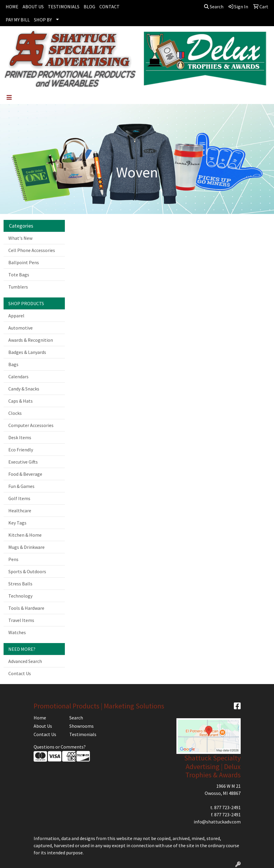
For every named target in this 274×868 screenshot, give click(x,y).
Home (40, 718)
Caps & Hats (21, 401)
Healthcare (20, 511)
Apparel (16, 316)
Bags (13, 364)
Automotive (21, 328)
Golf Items (19, 498)
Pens (13, 559)
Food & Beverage (25, 474)
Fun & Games (21, 486)
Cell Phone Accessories (32, 250)
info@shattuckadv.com (217, 822)
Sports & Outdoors (27, 571)
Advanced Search (25, 661)
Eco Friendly (21, 450)
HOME (12, 7)
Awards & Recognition (31, 340)
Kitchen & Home (25, 535)
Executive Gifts (23, 462)
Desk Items (20, 437)
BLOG (89, 7)
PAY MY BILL (18, 20)
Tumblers (18, 287)
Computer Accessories (31, 425)
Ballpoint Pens (24, 262)
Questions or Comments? (60, 747)
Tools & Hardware (26, 608)
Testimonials (83, 734)
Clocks (15, 413)
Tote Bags (19, 275)
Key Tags (17, 523)
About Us (43, 726)
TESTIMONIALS (64, 7)
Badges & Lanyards (27, 352)
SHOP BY (43, 20)
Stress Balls (20, 584)
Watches (17, 632)
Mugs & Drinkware (26, 547)
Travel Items (21, 620)
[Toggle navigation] (9, 97)
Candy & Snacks (24, 389)
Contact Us (20, 673)
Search (214, 7)
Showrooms (82, 726)
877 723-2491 (227, 807)
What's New (20, 238)
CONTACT (109, 7)
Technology (20, 596)
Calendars (18, 376)
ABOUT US (33, 7)
